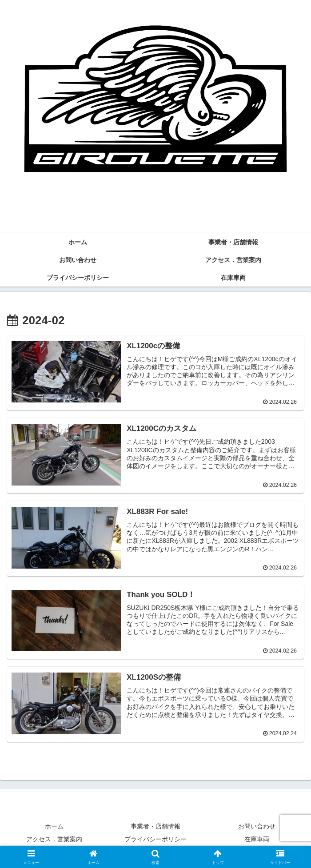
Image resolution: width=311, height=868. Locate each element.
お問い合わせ (257, 826)
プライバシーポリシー (155, 840)
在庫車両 (257, 840)
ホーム (54, 826)
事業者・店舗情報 (155, 826)
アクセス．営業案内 (54, 840)
